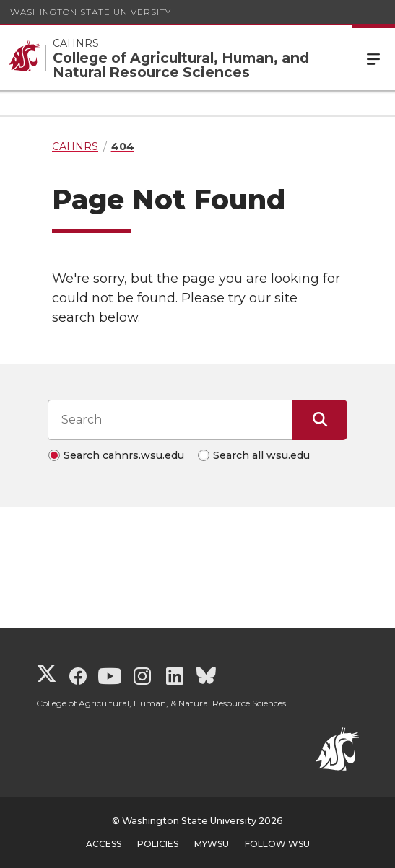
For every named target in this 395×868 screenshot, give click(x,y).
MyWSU (212, 844)
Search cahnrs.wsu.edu (124, 455)
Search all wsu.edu (261, 455)
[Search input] (170, 420)
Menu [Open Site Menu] (373, 58)
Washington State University (91, 12)
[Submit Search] (320, 420)
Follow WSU (277, 844)
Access (104, 844)
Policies (158, 844)
